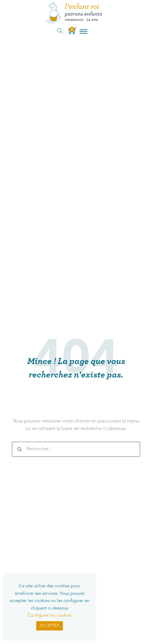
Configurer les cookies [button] (50, 616)
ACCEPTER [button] (50, 626)
